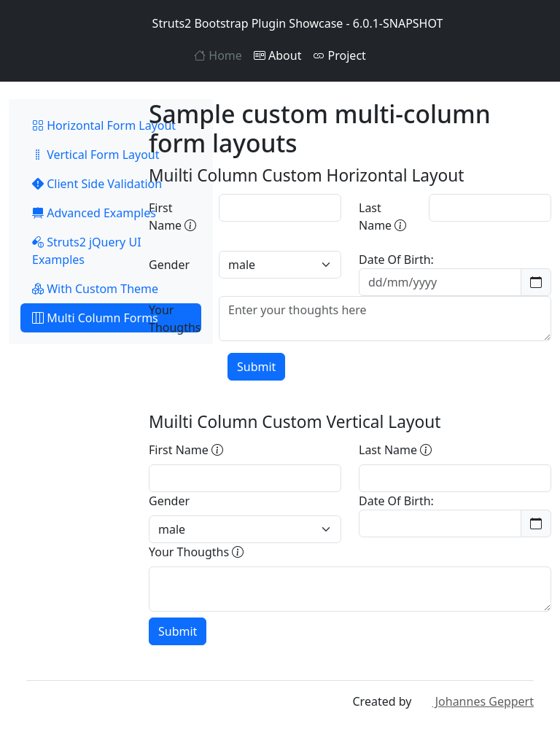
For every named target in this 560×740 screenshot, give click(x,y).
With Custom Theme (95, 289)
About (278, 55)
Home (218, 55)
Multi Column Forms (95, 318)
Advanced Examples (94, 213)
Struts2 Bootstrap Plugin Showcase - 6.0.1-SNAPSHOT (280, 23)
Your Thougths (175, 319)
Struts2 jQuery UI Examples (87, 251)
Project (339, 55)
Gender (169, 265)
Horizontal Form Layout (104, 125)
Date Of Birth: (396, 260)
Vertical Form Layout (96, 155)
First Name (172, 217)
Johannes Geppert (474, 701)
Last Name (382, 217)
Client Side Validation (97, 184)
